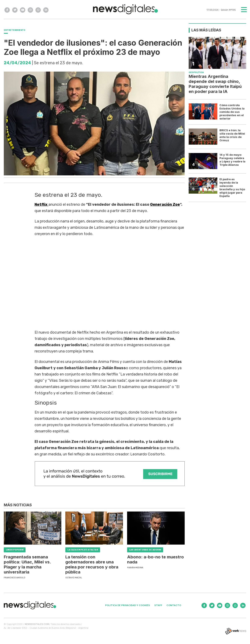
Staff (158, 605)
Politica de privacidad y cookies (128, 605)
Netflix (41, 204)
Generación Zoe (165, 204)
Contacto (174, 605)
